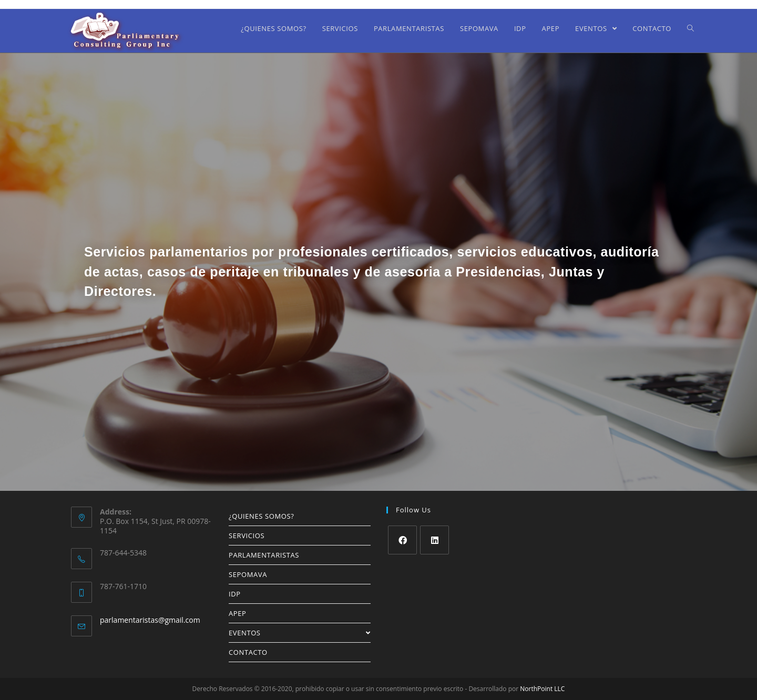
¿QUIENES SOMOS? (261, 516)
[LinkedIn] (434, 540)
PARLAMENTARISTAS (264, 555)
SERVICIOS (247, 536)
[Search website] (690, 28)
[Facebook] (402, 540)
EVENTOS (300, 633)
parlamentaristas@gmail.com (150, 620)
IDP (235, 594)
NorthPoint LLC (542, 689)
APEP (238, 613)
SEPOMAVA (248, 574)
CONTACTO (248, 652)
